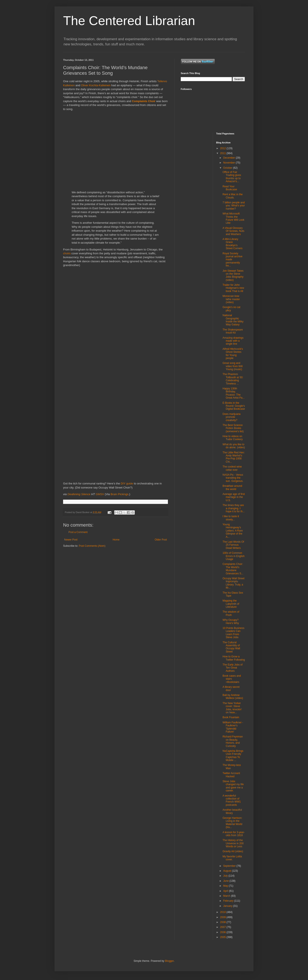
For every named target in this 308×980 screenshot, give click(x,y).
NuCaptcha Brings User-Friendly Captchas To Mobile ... (233, 756)
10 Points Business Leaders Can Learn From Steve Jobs (233, 633)
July (226, 876)
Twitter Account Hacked (231, 775)
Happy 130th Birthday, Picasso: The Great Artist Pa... (233, 393)
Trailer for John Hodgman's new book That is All (233, 288)
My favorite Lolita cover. (232, 858)
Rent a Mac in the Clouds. (232, 196)
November (229, 163)
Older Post (161, 540)
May (226, 886)
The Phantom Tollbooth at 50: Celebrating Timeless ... (233, 379)
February (229, 901)
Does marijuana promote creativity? (231, 417)
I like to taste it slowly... (231, 518)
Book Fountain (231, 717)
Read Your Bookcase (230, 188)
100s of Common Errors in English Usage (233, 556)
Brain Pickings (120, 494)
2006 (223, 932)
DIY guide (127, 483)
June (226, 881)
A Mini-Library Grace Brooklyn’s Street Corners (232, 244)
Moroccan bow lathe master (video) (231, 299)
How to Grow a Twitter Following (234, 658)
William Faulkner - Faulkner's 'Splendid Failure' (233, 727)
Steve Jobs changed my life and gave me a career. (233, 786)
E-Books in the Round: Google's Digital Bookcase (234, 406)
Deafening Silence (79, 494)
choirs (67, 253)
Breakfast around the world (232, 487)
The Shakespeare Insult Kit (233, 331)
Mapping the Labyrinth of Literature (231, 604)
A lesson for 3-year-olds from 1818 (234, 834)
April (226, 891)
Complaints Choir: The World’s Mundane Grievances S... (233, 569)
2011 (223, 153)
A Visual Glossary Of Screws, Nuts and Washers (233, 231)
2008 (223, 922)
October (228, 168)
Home (116, 540)
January (228, 906)
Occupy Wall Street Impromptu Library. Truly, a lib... (233, 583)
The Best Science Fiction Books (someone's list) (233, 428)
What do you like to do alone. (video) (234, 446)
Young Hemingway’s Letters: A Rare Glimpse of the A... (232, 531)
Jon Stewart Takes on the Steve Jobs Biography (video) (233, 275)
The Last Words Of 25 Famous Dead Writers (233, 545)
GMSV (100, 494)
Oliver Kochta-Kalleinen (96, 85)
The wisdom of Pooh (231, 613)
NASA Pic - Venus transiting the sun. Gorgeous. (233, 478)
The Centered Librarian (129, 21)
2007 (223, 927)
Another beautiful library (232, 811)
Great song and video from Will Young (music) (232, 366)
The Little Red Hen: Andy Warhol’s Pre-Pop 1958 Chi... (233, 457)
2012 (223, 148)
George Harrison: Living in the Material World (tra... (232, 823)
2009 (223, 917)
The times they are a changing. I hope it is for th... (234, 508)
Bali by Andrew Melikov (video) (233, 697)
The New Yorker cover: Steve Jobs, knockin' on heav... (232, 708)
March (227, 896)
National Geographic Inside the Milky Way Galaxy (233, 320)
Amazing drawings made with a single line (233, 341)
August (227, 871)
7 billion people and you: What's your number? (234, 206)
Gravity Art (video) (233, 851)
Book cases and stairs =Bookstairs (232, 679)
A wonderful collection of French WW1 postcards (232, 800)
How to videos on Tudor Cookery (232, 438)
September (230, 866)
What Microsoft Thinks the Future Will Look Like (233, 218)
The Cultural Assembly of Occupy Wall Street (231, 647)
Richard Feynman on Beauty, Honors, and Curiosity (233, 741)
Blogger (169, 961)
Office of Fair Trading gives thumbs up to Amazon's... (232, 177)
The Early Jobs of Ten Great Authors (232, 668)
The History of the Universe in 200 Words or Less (233, 843)
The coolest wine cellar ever (232, 468)
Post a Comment (78, 532)
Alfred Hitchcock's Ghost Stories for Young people (233, 354)
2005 (223, 937)
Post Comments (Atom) (92, 546)
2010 (223, 912)
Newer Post (71, 540)
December (229, 158)
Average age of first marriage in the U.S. (234, 497)
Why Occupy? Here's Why (231, 621)
